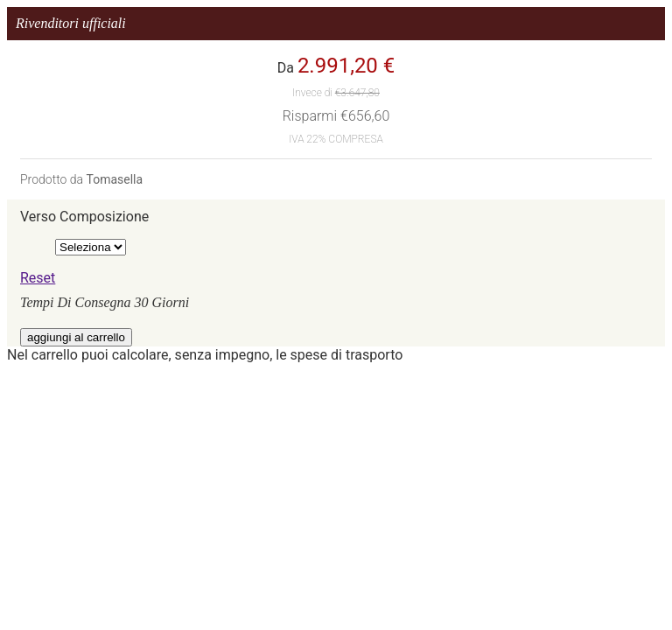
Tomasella (114, 179)
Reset (38, 278)
